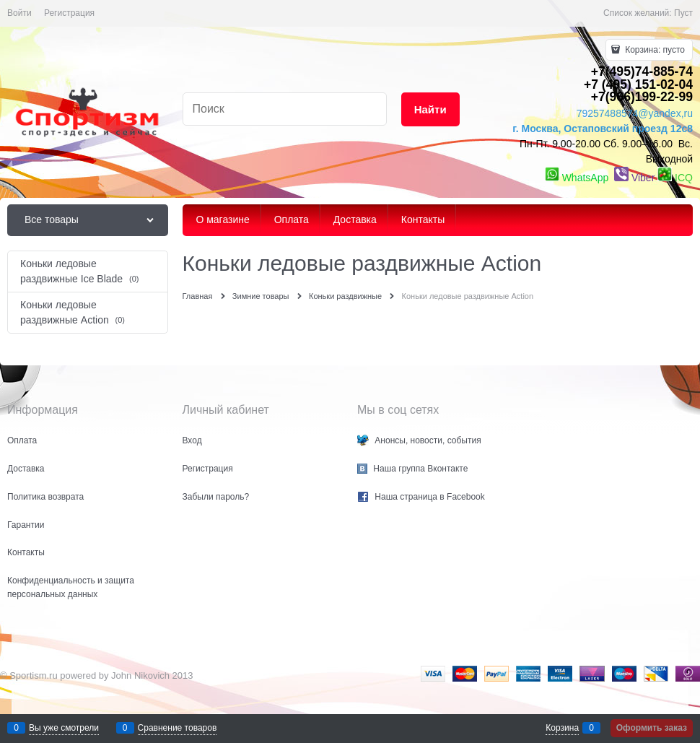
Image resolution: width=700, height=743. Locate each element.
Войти (19, 13)
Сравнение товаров (178, 728)
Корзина (562, 728)
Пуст (683, 13)
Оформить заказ (652, 728)
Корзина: (654, 50)
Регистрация (69, 13)
